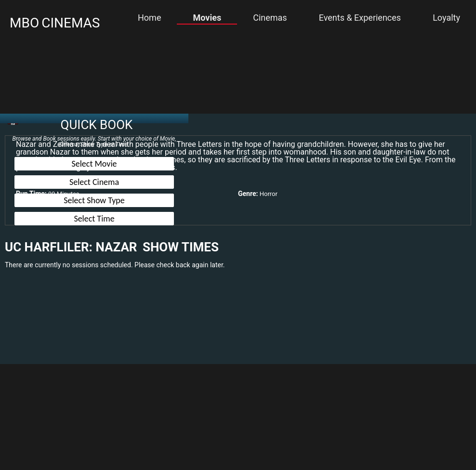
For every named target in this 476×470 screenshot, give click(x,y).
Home (149, 18)
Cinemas (270, 18)
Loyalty (446, 18)
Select (94, 164)
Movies (207, 18)
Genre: (248, 194)
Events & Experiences (360, 18)
